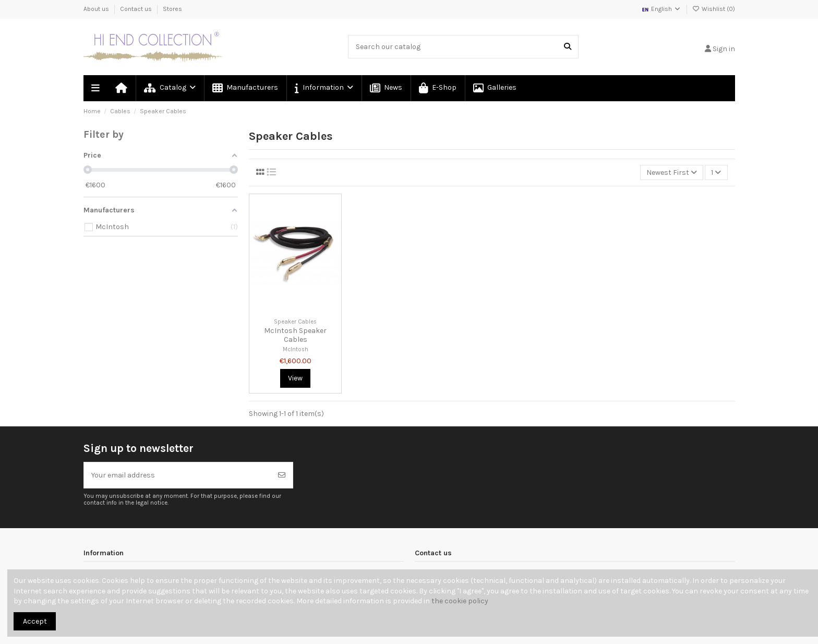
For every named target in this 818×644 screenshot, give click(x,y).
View (295, 378)
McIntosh (296, 349)
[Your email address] (178, 475)
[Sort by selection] (672, 172)
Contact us (137, 9)
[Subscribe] (282, 475)
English (661, 9)
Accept (35, 621)
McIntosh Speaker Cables (295, 335)
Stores (172, 9)
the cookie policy (460, 601)
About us (97, 9)
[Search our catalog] (568, 47)
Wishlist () (714, 9)
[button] (323, 88)
